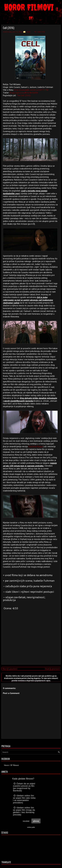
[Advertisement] (30, 643)
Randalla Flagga (36, 446)
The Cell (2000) (24, 95)
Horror (28, 32)
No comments (40, 32)
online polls (31, 827)
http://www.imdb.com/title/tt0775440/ (31, 90)
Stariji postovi (52, 669)
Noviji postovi (10, 669)
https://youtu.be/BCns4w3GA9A (24, 93)
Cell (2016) (9, 28)
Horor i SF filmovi (11, 765)
